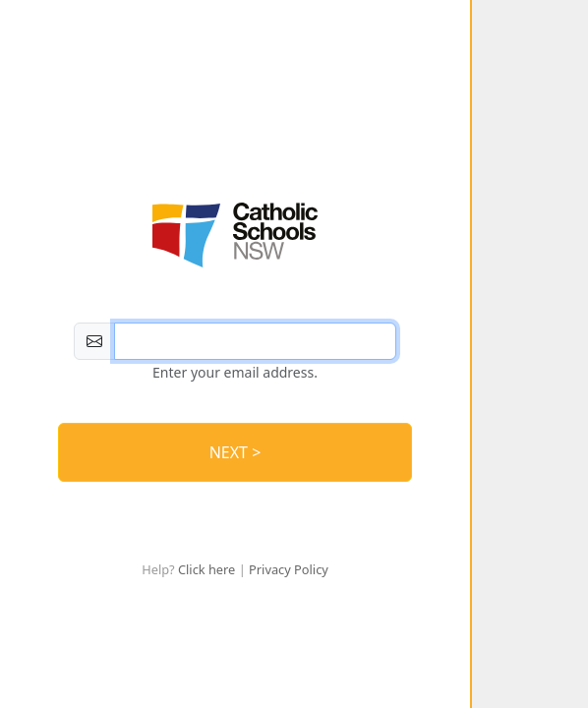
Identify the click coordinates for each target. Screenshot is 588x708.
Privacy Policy (289, 569)
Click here (206, 569)
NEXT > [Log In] (235, 452)
